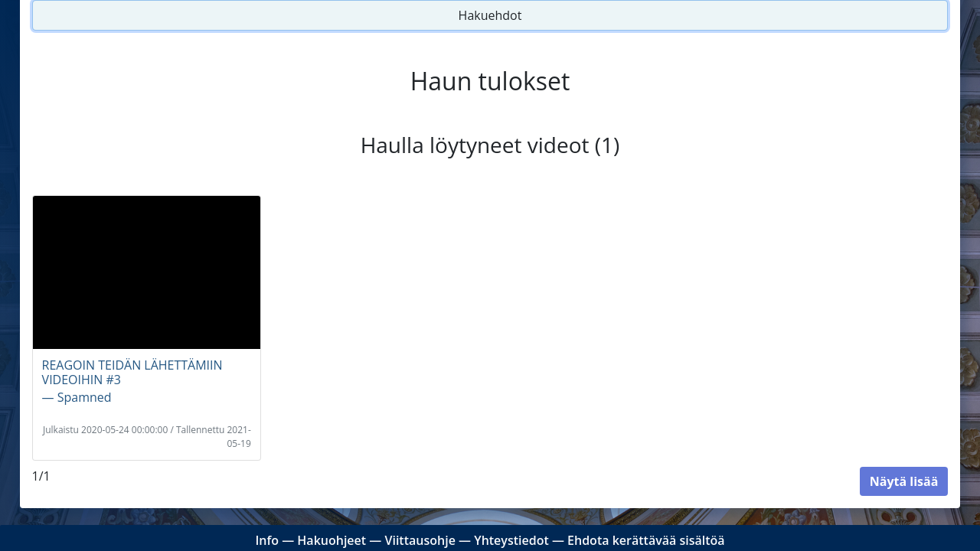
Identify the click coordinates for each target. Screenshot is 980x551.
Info (267, 540)
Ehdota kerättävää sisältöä (646, 540)
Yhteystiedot (511, 540)
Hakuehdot (490, 15)
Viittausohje (420, 540)
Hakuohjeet (332, 540)
